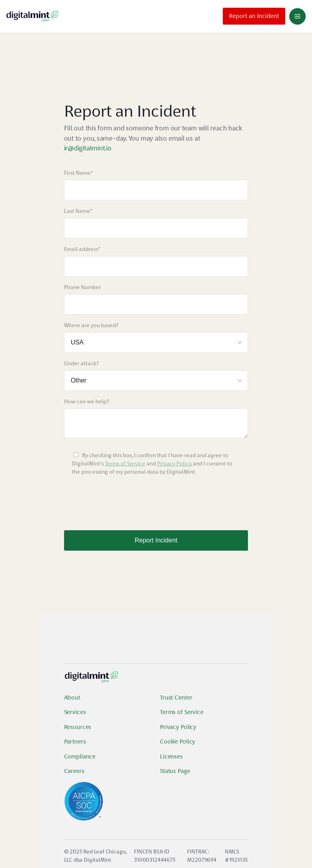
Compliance (80, 756)
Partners (75, 742)
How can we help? (86, 401)
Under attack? (81, 363)
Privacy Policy (174, 463)
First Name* (78, 173)
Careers (74, 771)
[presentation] (124, 499)
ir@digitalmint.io (88, 148)
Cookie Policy (178, 742)
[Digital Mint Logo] (91, 680)
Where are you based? (91, 325)
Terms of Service (125, 463)
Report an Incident (254, 15)
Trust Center (176, 698)
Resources (78, 727)
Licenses (171, 756)
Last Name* (78, 211)
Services (75, 712)
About (72, 698)
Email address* (82, 249)
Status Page (175, 771)
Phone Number (83, 287)
